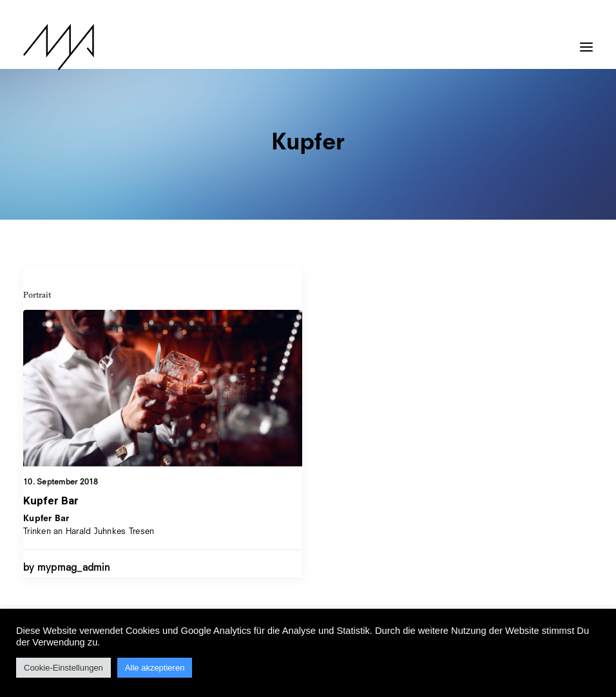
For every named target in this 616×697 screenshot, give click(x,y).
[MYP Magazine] (59, 47)
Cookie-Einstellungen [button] (63, 668)
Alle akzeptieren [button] (155, 668)
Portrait (37, 294)
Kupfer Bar (51, 501)
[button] (586, 41)
